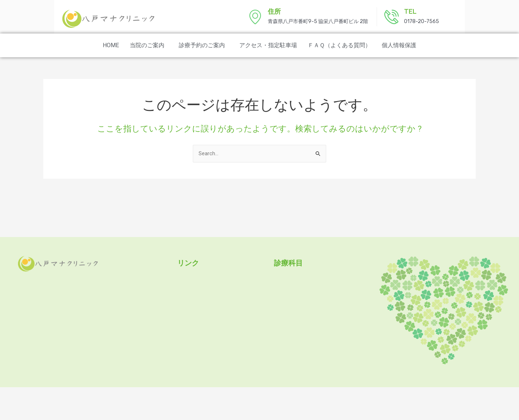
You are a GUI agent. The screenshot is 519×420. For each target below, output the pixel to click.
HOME (111, 45)
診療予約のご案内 (202, 45)
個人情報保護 (399, 45)
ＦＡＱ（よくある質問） (339, 45)
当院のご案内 (147, 45)
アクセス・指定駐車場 (268, 45)
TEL (410, 11)
